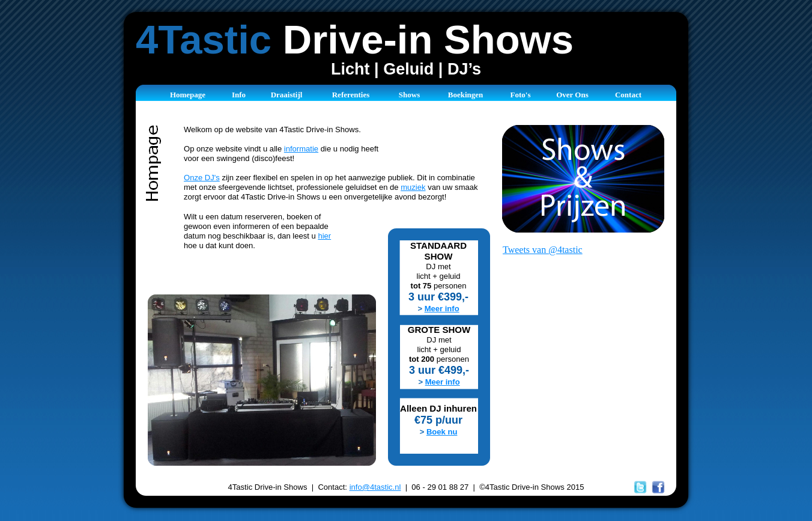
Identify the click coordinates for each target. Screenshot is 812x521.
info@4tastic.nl (375, 487)
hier (324, 236)
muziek (413, 187)
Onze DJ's (202, 178)
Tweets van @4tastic (543, 250)
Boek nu (442, 432)
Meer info (442, 309)
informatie (301, 149)
